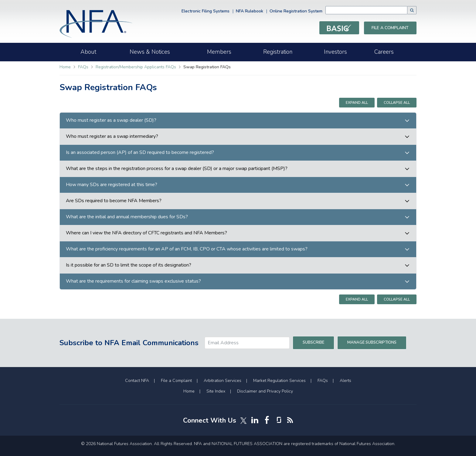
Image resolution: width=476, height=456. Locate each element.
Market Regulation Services (279, 381)
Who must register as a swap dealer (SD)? (111, 120)
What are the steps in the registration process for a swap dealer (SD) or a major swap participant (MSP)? (177, 169)
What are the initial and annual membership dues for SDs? (127, 217)
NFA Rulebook (250, 11)
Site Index (216, 391)
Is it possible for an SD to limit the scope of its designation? (129, 265)
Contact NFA (137, 381)
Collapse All (397, 103)
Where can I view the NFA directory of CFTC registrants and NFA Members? (146, 233)
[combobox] (376, 10)
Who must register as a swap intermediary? (112, 136)
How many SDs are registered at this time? (112, 185)
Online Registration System (296, 11)
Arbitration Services (223, 381)
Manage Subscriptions (372, 342)
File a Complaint (390, 28)
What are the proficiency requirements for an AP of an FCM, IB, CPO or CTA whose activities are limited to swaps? (187, 249)
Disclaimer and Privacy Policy (265, 391)
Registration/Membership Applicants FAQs (136, 67)
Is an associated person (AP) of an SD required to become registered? (140, 153)
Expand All (357, 103)
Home (65, 67)
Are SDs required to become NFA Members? (114, 201)
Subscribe (313, 342)
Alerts (345, 381)
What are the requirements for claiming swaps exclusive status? (133, 281)
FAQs (84, 67)
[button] (412, 10)
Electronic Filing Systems (206, 11)
